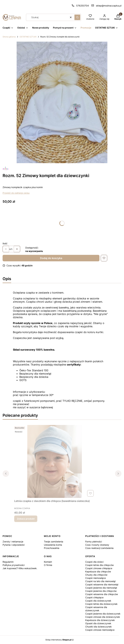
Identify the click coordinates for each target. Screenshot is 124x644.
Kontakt (48, 562)
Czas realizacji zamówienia (99, 548)
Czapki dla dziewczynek (98, 601)
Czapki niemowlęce (96, 578)
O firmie (48, 565)
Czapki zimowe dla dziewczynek (103, 617)
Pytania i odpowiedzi (14, 545)
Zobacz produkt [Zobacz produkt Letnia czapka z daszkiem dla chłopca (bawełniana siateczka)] (26, 519)
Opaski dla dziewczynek (98, 623)
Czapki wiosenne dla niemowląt (102, 584)
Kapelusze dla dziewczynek (100, 620)
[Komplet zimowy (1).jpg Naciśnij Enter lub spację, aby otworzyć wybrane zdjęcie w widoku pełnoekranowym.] (62, 102)
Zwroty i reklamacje (13, 542)
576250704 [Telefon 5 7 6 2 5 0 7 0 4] (83, 6)
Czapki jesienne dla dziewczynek (103, 614)
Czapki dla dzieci (94, 562)
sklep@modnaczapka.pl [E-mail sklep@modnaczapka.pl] (109, 6)
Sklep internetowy (58, 640)
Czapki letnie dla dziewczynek (101, 604)
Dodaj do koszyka (51, 258)
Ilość (5, 243)
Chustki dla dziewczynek (98, 627)
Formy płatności (94, 542)
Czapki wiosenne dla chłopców (102, 594)
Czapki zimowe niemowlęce (100, 630)
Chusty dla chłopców (96, 575)
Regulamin (8, 562)
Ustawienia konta (53, 545)
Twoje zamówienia (54, 542)
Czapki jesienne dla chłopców (101, 591)
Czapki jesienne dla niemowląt (101, 588)
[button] (77, 17)
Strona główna (9, 37)
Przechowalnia (52, 548)
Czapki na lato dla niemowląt (100, 581)
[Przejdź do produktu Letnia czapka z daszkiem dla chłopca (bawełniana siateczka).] (55, 461)
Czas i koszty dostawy (97, 545)
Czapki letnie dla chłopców (99, 565)
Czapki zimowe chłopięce (99, 568)
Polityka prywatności (14, 565)
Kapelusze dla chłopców (98, 571)
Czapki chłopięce (94, 597)
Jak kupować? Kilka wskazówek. (20, 568)
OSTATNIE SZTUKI (28, 37)
